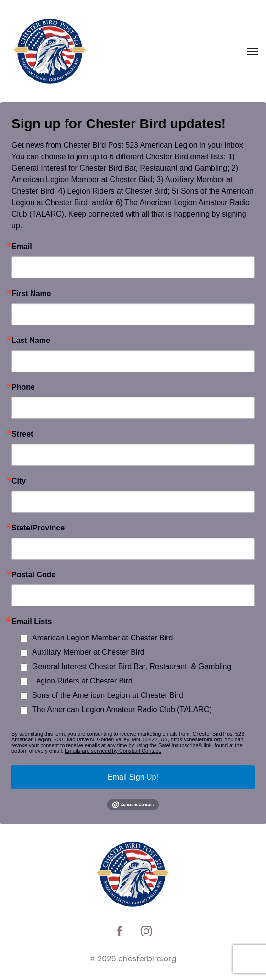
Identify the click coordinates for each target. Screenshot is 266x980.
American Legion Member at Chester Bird (102, 638)
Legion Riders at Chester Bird (82, 681)
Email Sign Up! (133, 777)
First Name (31, 294)
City (19, 481)
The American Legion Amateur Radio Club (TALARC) (122, 710)
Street (22, 434)
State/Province (38, 528)
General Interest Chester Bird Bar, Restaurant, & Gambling (132, 666)
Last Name (31, 341)
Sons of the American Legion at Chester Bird (108, 695)
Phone (23, 387)
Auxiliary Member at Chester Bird (88, 652)
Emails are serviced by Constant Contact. (113, 751)
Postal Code (33, 575)
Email (22, 247)
